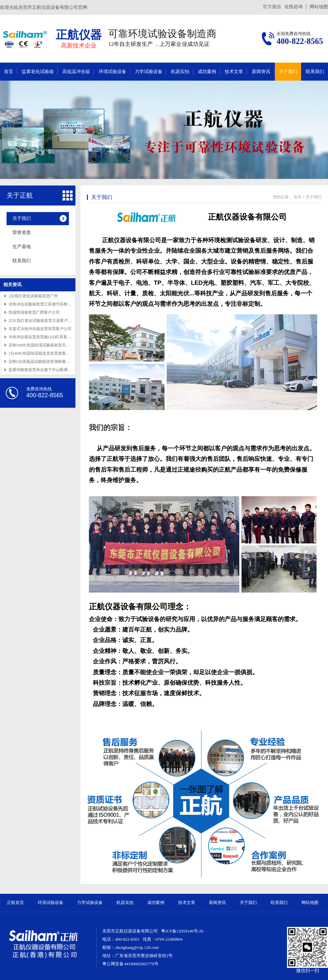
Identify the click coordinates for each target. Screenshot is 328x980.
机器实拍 (180, 72)
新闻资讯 (261, 72)
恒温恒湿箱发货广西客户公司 (34, 312)
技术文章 (234, 72)
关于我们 (288, 72)
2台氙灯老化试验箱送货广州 (33, 296)
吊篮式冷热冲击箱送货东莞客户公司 (40, 329)
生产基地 (22, 247)
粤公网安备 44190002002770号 (130, 964)
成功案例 (207, 72)
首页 (9, 72)
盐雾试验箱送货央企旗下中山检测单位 (42, 370)
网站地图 (319, 7)
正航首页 (15, 902)
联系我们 (315, 72)
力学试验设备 (149, 72)
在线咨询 (294, 7)
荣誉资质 (22, 233)
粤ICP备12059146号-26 (182, 931)
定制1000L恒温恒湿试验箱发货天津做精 (43, 345)
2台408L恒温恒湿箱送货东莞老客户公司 (43, 353)
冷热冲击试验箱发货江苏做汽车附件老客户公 (48, 304)
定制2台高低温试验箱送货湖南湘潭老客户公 (47, 362)
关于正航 (20, 195)
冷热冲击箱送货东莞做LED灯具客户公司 (44, 337)
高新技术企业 (79, 46)
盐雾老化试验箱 (38, 72)
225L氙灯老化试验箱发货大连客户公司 (42, 321)
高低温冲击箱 (76, 72)
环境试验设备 (113, 72)
